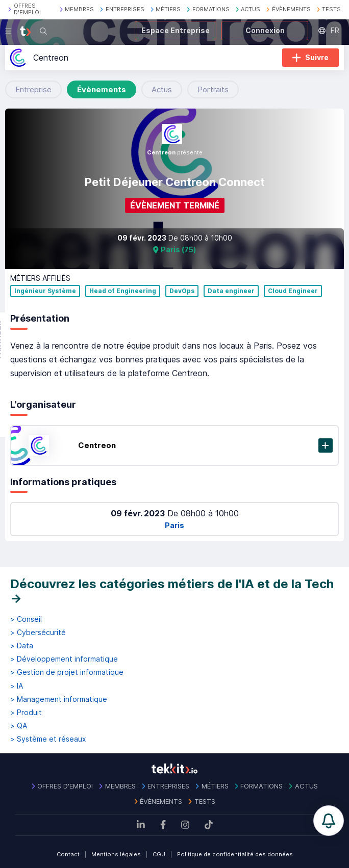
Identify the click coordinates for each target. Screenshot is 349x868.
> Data (22, 646)
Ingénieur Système (45, 291)
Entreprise (33, 89)
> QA (19, 726)
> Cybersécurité (38, 633)
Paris (174, 525)
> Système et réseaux (48, 739)
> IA (17, 686)
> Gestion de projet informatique (67, 672)
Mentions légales (116, 854)
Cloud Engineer (293, 291)
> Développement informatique (64, 659)
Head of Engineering (123, 291)
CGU (159, 854)
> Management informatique (59, 699)
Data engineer (231, 291)
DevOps (182, 291)
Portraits (213, 89)
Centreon (97, 445)
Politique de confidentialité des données (235, 854)
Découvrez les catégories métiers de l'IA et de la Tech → (172, 591)
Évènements (102, 89)
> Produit (26, 713)
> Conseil (26, 619)
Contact (68, 854)
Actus (162, 89)
